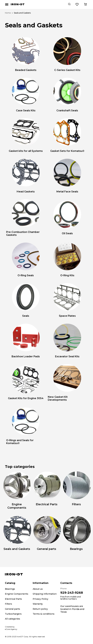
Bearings (10, 589)
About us (38, 589)
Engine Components (17, 594)
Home (8, 13)
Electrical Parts (13, 599)
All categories (12, 619)
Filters (8, 604)
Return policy (40, 609)
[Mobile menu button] (7, 4)
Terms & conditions (44, 614)
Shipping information (45, 594)
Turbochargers (13, 614)
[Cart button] (85, 4)
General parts (12, 609)
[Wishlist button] (77, 4)
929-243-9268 (72, 593)
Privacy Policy (40, 599)
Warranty (38, 604)
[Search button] (69, 4)
